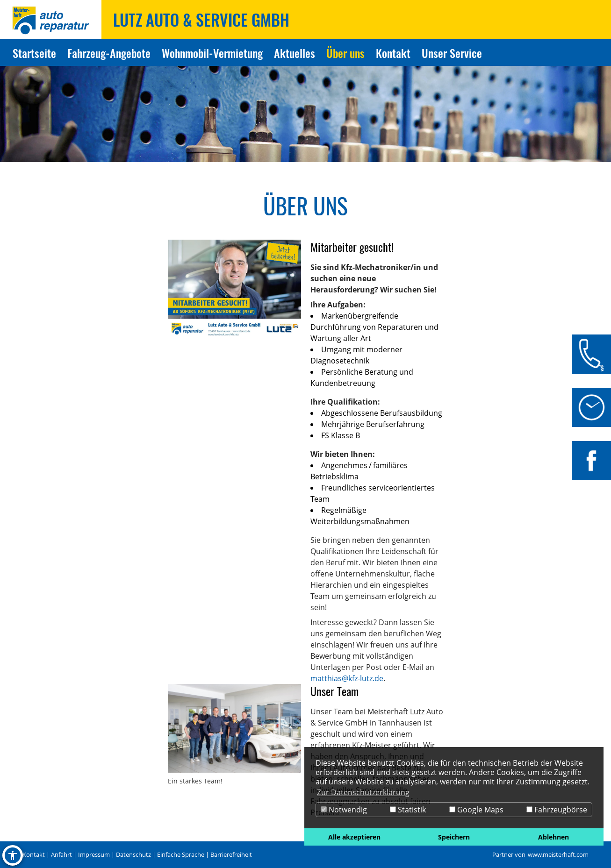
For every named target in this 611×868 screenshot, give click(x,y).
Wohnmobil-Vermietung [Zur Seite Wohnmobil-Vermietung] (212, 53)
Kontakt (34, 854)
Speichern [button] (454, 837)
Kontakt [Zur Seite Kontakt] (393, 53)
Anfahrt (61, 854)
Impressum (94, 854)
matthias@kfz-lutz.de (347, 678)
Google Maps (476, 810)
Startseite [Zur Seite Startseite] (34, 53)
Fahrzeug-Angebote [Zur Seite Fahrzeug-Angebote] (109, 53)
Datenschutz (133, 854)
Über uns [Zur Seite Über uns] (345, 53)
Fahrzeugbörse (557, 810)
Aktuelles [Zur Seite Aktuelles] (295, 53)
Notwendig (344, 810)
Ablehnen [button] (553, 837)
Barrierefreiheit (231, 854)
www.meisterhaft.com (558, 854)
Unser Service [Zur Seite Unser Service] (452, 53)
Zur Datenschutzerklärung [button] (363, 792)
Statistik (408, 810)
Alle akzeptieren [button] (354, 837)
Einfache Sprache (181, 854)
